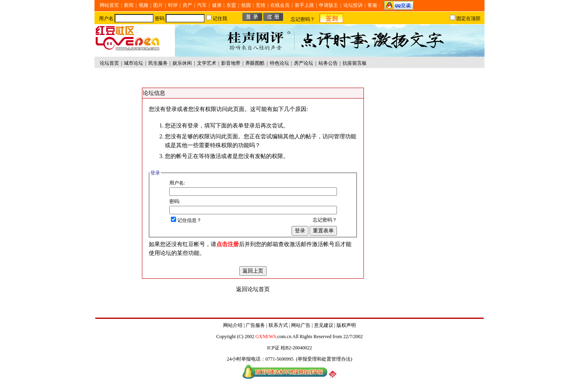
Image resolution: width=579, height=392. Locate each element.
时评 (173, 5)
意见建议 (324, 325)
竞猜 (261, 5)
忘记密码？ (303, 19)
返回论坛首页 (253, 289)
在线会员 (280, 5)
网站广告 (301, 325)
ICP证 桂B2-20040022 (289, 348)
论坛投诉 (353, 5)
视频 (144, 5)
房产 (187, 5)
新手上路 (304, 5)
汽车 (202, 5)
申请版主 (329, 5)
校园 (246, 5)
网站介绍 (233, 325)
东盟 (231, 5)
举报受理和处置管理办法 (324, 359)
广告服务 (255, 325)
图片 (158, 5)
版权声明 (346, 325)
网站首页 (109, 5)
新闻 (129, 5)
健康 (217, 5)
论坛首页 (109, 63)
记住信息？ (186, 220)
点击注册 (228, 244)
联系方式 (278, 325)
